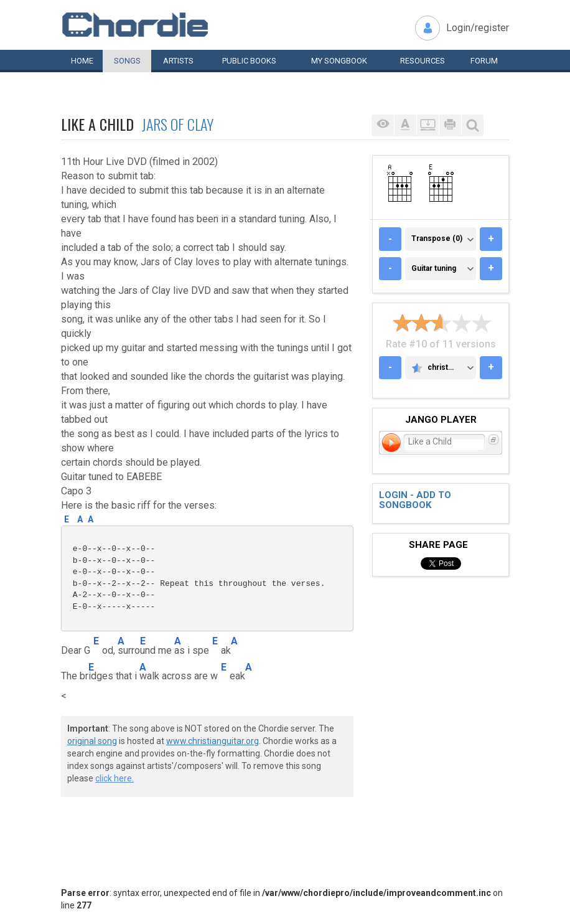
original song (92, 741)
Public (249, 61)
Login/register (478, 28)
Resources (423, 61)
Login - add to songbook (415, 500)
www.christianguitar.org (213, 741)
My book (339, 61)
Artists (178, 61)
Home (82, 61)
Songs (127, 61)
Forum (484, 61)
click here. (114, 778)
